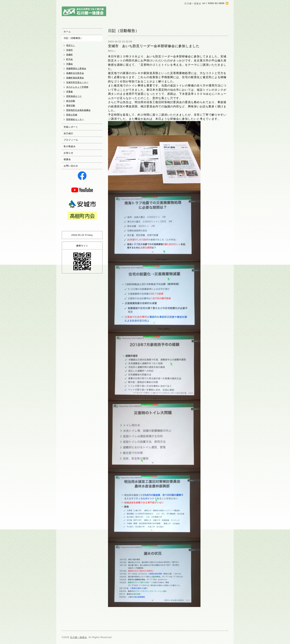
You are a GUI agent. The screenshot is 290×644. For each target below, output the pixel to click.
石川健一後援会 (79, 637)
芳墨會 (70, 92)
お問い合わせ (71, 166)
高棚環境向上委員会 (76, 68)
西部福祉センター (75, 119)
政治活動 (71, 101)
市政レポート (71, 127)
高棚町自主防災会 (75, 73)
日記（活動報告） (73, 38)
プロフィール (71, 140)
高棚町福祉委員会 (75, 78)
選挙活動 (71, 106)
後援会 (67, 159)
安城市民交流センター (77, 82)
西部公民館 (72, 115)
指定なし (112, 51)
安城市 (70, 50)
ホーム (67, 32)
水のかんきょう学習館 (77, 87)
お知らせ (68, 153)
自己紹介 (68, 133)
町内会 (70, 59)
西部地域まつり (74, 96)
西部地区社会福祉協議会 (78, 110)
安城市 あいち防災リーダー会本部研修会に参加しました (154, 46)
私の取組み (70, 146)
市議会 (70, 64)
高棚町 (70, 55)
